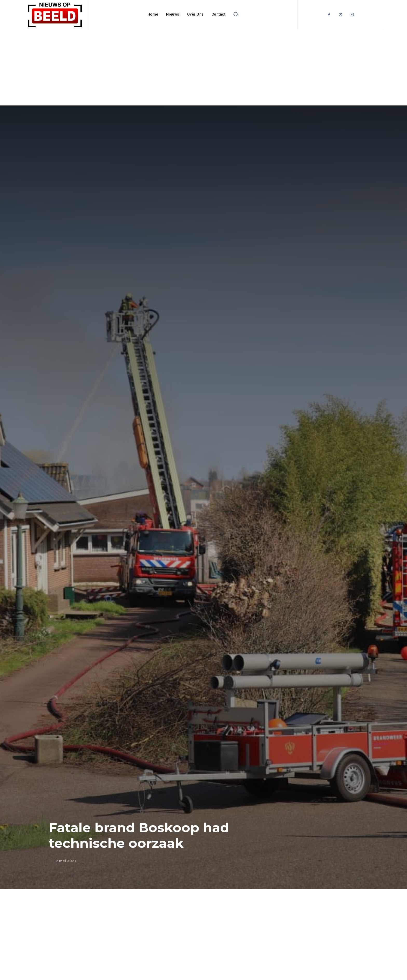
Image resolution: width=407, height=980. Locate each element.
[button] (235, 14)
